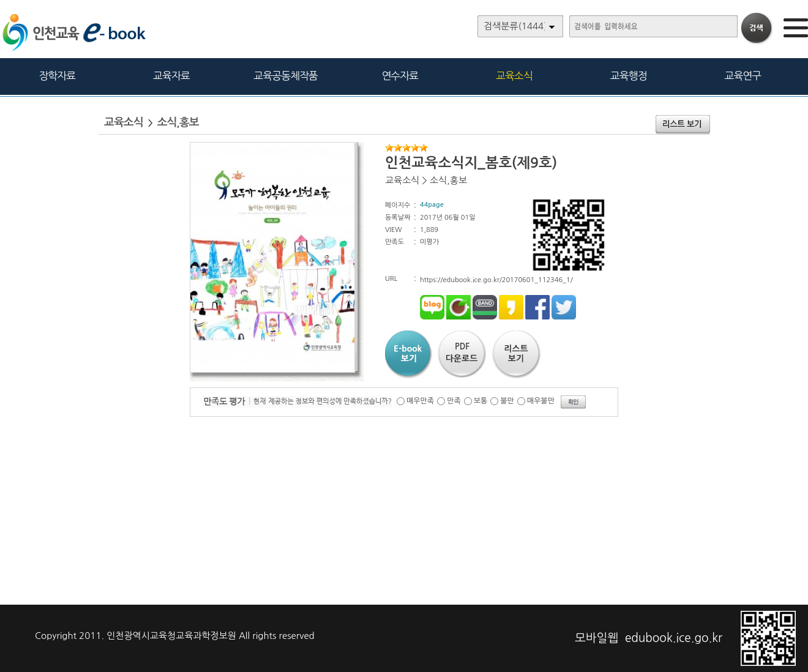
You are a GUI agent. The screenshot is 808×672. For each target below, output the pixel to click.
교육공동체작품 (286, 76)
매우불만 (541, 401)
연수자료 (400, 76)
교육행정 (629, 76)
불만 (507, 401)
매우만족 (420, 401)
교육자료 (171, 76)
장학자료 (57, 76)
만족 (454, 401)
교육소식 (514, 76)
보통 (481, 401)
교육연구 (743, 76)
